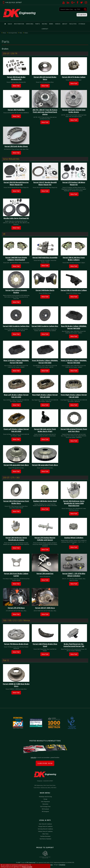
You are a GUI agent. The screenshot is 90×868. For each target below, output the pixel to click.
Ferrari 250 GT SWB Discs (45, 608)
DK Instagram (45, 811)
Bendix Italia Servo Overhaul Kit (16, 218)
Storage (81, 24)
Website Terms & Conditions (45, 831)
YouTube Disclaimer (45, 836)
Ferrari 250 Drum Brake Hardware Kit (16, 78)
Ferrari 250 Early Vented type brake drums (74, 111)
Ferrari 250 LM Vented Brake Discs (45, 78)
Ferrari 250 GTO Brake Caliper (74, 77)
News (51, 24)
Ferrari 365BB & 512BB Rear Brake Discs (16, 685)
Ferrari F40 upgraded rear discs (16, 465)
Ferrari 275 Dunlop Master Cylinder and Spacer (45, 539)
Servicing (30, 24)
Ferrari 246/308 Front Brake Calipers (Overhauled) (16, 259)
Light (82, 15)
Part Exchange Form (45, 806)
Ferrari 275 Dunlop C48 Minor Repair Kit (74, 183)
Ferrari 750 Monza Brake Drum (16, 644)
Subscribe (33, 757)
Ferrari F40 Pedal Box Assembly (45, 257)
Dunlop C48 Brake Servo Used (45, 501)
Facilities (73, 24)
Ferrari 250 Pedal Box (16, 110)
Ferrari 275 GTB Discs (16, 608)
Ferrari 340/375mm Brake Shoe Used (45, 645)
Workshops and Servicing (45, 796)
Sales (11, 24)
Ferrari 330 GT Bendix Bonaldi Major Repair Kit (45, 183)
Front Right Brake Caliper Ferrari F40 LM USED (74, 396)
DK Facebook (45, 809)
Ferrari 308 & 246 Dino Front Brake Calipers (74, 259)
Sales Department (45, 801)
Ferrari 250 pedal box (45, 574)
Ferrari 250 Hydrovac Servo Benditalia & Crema (16, 539)
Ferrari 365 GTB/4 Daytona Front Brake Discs (16, 502)
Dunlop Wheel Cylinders (74, 538)
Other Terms (45, 834)
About (65, 24)
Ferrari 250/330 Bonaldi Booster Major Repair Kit (16, 183)
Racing (45, 24)
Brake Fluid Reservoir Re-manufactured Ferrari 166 (74, 645)
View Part (16, 86)
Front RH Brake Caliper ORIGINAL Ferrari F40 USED (45, 362)
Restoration (19, 24)
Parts (38, 24)
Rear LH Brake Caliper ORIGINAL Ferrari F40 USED (16, 362)
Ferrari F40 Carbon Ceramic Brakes (16, 291)
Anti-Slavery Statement (45, 839)
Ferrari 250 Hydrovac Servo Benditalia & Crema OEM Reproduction (74, 503)
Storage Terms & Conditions (45, 826)
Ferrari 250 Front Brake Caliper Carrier (16, 575)
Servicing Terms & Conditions (45, 829)
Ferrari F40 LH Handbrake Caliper (74, 290)
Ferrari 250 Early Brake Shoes (16, 146)
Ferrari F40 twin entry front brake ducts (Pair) (45, 430)
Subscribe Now (45, 763)
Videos (58, 24)
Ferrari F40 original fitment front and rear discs (74, 430)
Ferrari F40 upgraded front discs (45, 465)
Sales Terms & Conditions (45, 824)
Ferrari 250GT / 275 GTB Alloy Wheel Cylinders (74, 575)
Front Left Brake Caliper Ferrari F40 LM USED (16, 430)
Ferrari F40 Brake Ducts (45, 290)
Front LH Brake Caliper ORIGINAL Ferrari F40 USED (74, 362)
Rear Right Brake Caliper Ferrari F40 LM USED (45, 396)
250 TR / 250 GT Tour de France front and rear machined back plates (45, 112)
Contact (45, 29)
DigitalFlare (62, 865)
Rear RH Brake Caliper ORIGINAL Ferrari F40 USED (74, 327)
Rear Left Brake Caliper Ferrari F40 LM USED (16, 396)
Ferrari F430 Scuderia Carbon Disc (16, 326)
